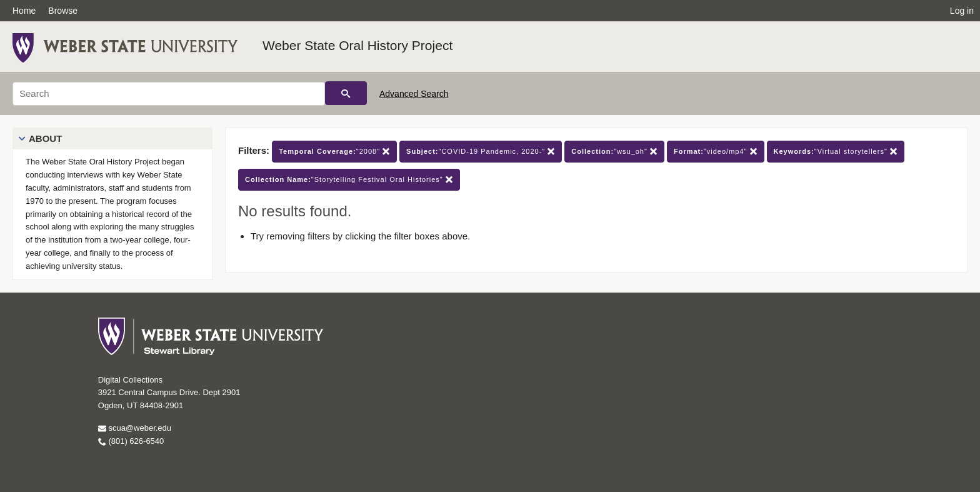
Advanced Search (414, 94)
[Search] (169, 94)
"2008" (334, 152)
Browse (63, 11)
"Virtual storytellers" (836, 152)
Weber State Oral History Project (357, 45)
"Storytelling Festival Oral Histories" (349, 180)
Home (24, 11)
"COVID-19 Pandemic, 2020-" (481, 152)
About (45, 138)
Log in (962, 11)
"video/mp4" (716, 152)
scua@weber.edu (135, 428)
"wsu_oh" (614, 152)
